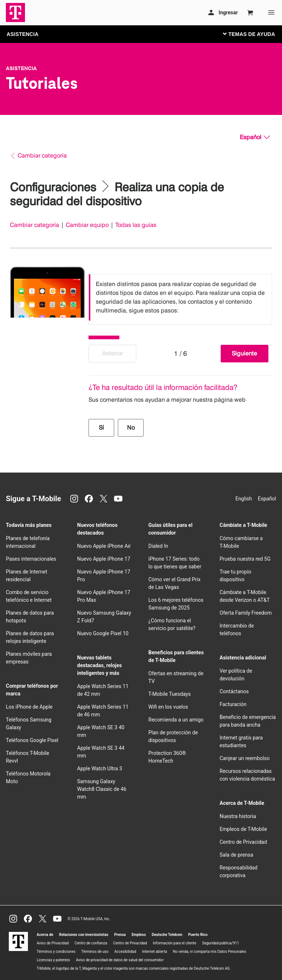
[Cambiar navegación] (254, 34)
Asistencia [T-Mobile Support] (21, 68)
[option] (180, 297)
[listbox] (180, 297)
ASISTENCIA (23, 34)
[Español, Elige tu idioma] (255, 137)
